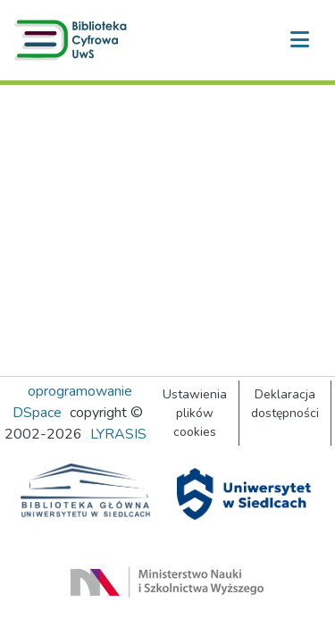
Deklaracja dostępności (285, 404)
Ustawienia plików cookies (195, 413)
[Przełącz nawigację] (299, 40)
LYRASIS (118, 434)
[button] (74, 40)
